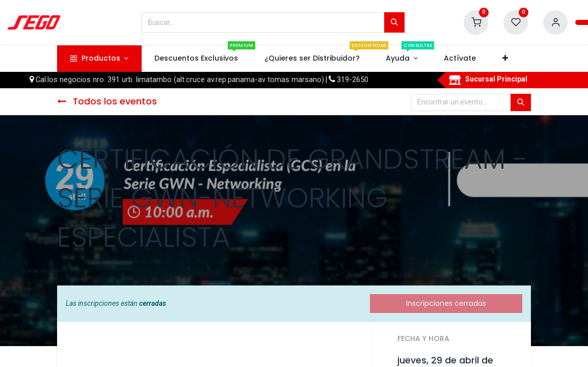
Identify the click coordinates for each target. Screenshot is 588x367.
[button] (505, 59)
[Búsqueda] (394, 22)
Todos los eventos (107, 101)
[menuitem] (196, 59)
